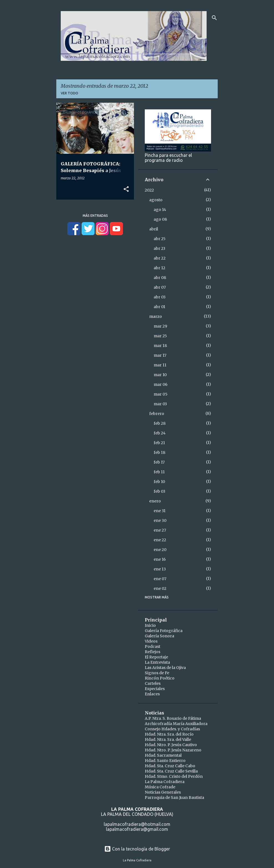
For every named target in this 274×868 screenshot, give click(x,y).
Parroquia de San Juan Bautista (174, 797)
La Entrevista (157, 662)
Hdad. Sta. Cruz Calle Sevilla (171, 771)
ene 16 (160, 559)
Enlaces (152, 694)
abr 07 (160, 287)
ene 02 (160, 588)
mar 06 (161, 384)
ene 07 (160, 579)
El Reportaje (156, 657)
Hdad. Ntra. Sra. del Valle (168, 739)
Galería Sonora (159, 636)
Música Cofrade (160, 787)
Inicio (150, 625)
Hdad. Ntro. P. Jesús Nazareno (173, 750)
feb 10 (159, 482)
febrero (157, 414)
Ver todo (69, 93)
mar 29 (160, 326)
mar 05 (161, 394)
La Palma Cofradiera (165, 782)
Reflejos (153, 652)
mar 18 (160, 346)
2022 (149, 190)
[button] (126, 189)
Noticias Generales (163, 792)
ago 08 (160, 219)
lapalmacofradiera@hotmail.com (137, 824)
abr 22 (160, 258)
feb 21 (159, 443)
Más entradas (95, 216)
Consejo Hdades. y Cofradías (172, 729)
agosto (156, 200)
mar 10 (160, 375)
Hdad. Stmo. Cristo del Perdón (174, 776)
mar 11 (160, 365)
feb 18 (159, 452)
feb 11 (159, 472)
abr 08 (160, 278)
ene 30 (160, 520)
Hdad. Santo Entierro (165, 761)
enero (155, 501)
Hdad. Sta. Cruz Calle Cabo (170, 766)
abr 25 (160, 239)
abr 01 (159, 307)
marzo (156, 316)
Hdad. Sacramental (163, 755)
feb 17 (159, 462)
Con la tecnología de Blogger (137, 849)
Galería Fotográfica (164, 631)
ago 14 (160, 210)
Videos (151, 641)
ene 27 (160, 530)
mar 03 (160, 404)
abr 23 (159, 248)
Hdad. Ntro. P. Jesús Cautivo (171, 745)
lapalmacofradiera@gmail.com (137, 829)
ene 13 (160, 569)
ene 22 (160, 540)
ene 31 (160, 511)
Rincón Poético (160, 678)
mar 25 (160, 336)
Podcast (153, 646)
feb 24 (160, 433)
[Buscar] (214, 18)
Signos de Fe (157, 673)
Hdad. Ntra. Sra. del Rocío (169, 734)
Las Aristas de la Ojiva (165, 668)
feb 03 (159, 491)
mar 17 (160, 355)
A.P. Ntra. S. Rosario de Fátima (173, 718)
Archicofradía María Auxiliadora (176, 724)
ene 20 (160, 550)
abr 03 (160, 297)
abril (154, 229)
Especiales (155, 689)
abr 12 (159, 268)
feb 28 (160, 423)
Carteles (153, 683)
